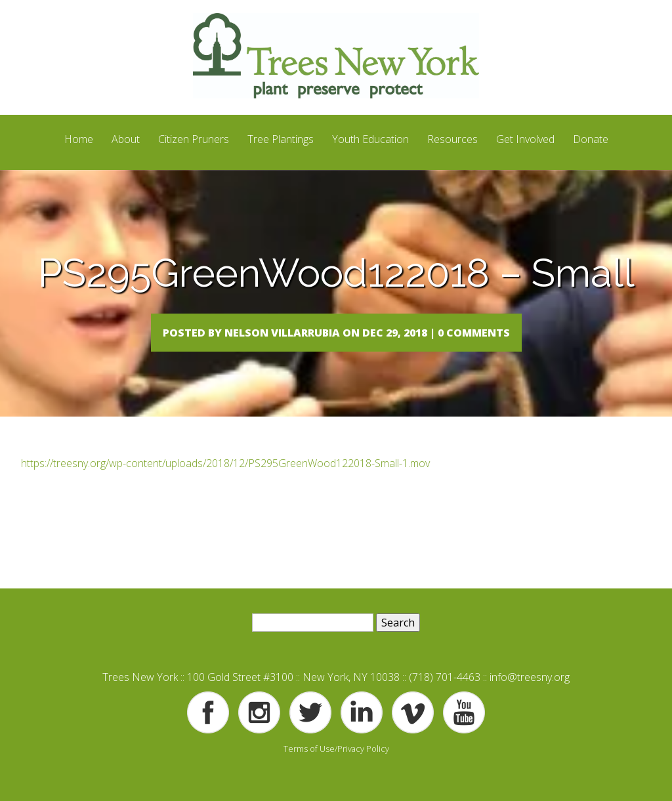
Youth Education (370, 139)
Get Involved (525, 139)
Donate (591, 139)
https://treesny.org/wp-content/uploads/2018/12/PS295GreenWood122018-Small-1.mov (225, 489)
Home (79, 139)
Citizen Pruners (194, 139)
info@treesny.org (530, 704)
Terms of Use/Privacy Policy (336, 775)
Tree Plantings (281, 139)
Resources (452, 139)
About (126, 139)
